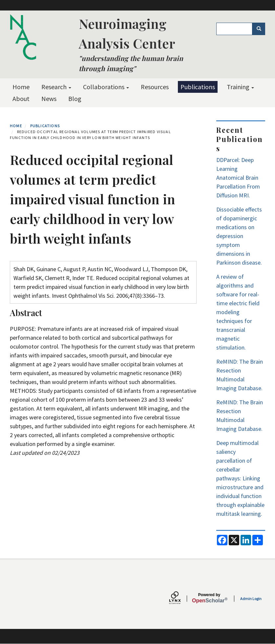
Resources (155, 87)
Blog (75, 99)
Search (261, 29)
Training (240, 87)
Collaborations (106, 87)
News (49, 99)
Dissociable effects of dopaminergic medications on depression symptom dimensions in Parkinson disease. (239, 236)
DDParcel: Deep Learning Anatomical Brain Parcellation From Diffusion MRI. (238, 178)
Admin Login (251, 599)
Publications (198, 87)
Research (56, 87)
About (21, 99)
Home (21, 87)
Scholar (209, 598)
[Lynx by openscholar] (180, 599)
